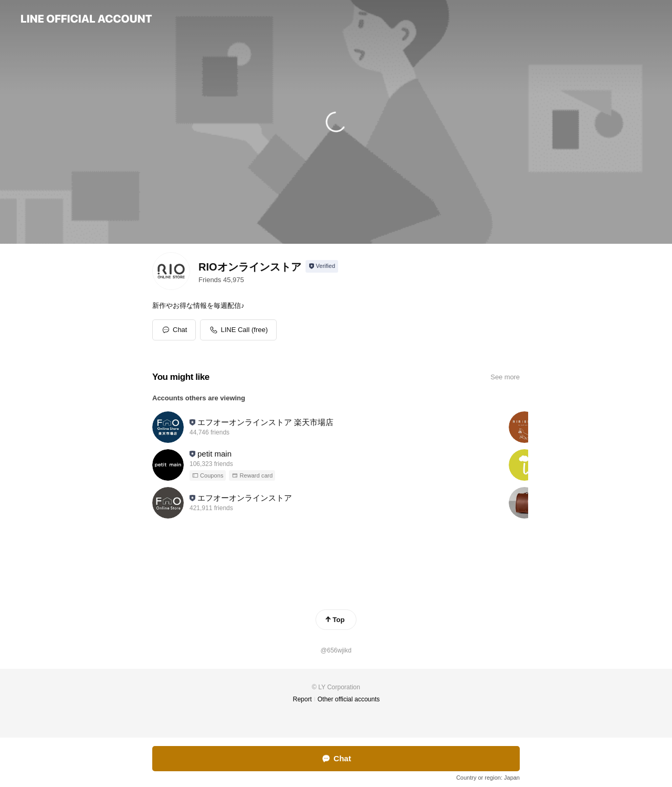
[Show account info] (322, 266)
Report (302, 699)
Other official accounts (349, 699)
